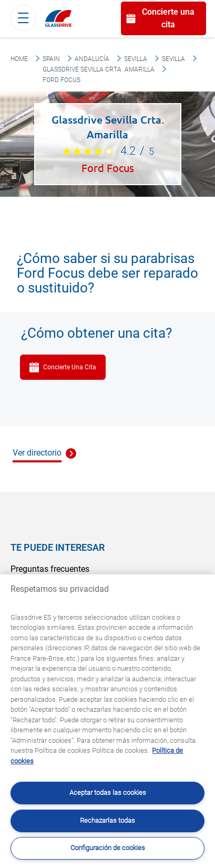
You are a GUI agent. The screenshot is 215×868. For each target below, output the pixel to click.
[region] (108, 721)
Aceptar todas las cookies (108, 793)
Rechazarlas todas (108, 820)
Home (19, 59)
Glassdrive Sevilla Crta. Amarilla (99, 69)
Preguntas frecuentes (50, 569)
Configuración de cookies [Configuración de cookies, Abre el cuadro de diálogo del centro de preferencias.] (108, 848)
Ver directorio (37, 453)
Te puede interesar (58, 547)
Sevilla (136, 59)
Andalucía (92, 59)
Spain (51, 59)
